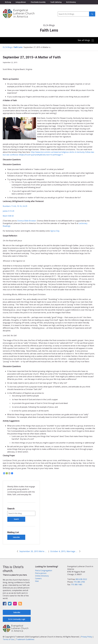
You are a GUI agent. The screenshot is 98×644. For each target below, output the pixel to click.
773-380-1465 (77, 585)
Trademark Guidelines (25, 639)
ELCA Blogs (7, 47)
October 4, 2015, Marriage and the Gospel (64, 551)
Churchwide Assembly (38, 2)
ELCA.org (8, 2)
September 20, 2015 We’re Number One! (33, 551)
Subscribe (16, 537)
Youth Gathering (56, 2)
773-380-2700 (79, 582)
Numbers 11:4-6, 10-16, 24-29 (15, 206)
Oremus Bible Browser (27, 221)
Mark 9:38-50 (8, 216)
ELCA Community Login (17, 619)
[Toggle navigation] (86, 40)
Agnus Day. (55, 231)
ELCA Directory (71, 2)
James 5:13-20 (8, 211)
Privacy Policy (87, 637)
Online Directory (42, 576)
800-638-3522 (81, 579)
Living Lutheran (21, 2)
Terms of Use (8, 639)
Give (37, 581)
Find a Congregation (44, 571)
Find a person (41, 573)
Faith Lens (18, 47)
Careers (38, 578)
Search (11, 509)
